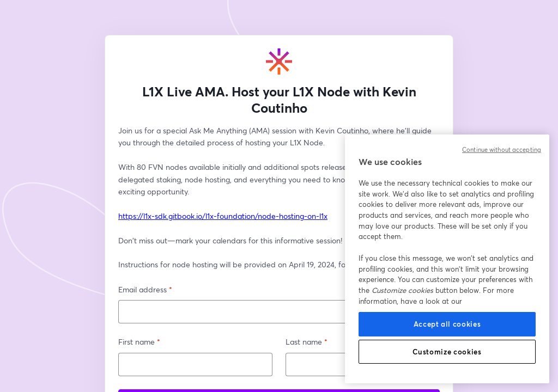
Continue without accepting (502, 150)
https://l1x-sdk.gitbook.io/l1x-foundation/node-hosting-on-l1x (223, 216)
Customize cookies (447, 352)
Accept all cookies (447, 324)
